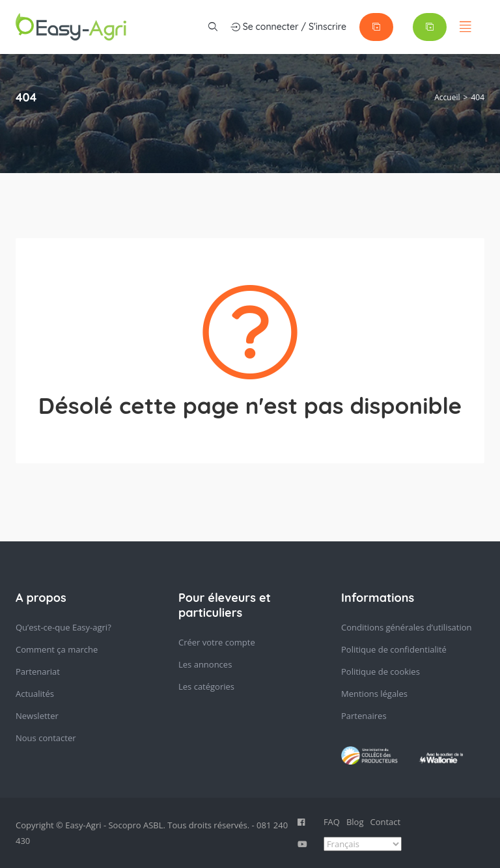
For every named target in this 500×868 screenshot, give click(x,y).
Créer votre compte (217, 642)
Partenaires (364, 716)
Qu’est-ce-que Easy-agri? (63, 627)
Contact (386, 822)
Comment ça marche (57, 649)
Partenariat (38, 671)
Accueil (447, 97)
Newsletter (37, 716)
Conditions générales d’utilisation (407, 627)
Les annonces (205, 664)
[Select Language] (363, 844)
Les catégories (206, 686)
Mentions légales (374, 694)
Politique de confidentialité (394, 649)
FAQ (332, 822)
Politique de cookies (381, 671)
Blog (355, 822)
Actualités (35, 694)
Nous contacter (46, 738)
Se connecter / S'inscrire (288, 27)
